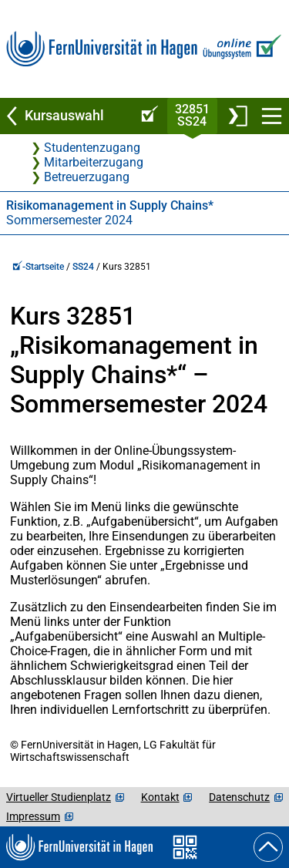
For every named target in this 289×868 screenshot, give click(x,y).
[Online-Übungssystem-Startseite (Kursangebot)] (147, 116)
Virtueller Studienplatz (59, 797)
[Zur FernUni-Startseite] (102, 49)
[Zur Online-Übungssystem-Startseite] (240, 49)
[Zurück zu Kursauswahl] (66, 116)
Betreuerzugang (87, 177)
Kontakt (160, 797)
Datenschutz (239, 797)
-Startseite (38, 267)
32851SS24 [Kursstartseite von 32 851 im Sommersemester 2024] (192, 115)
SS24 (83, 267)
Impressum (33, 816)
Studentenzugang (92, 148)
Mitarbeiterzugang (94, 162)
